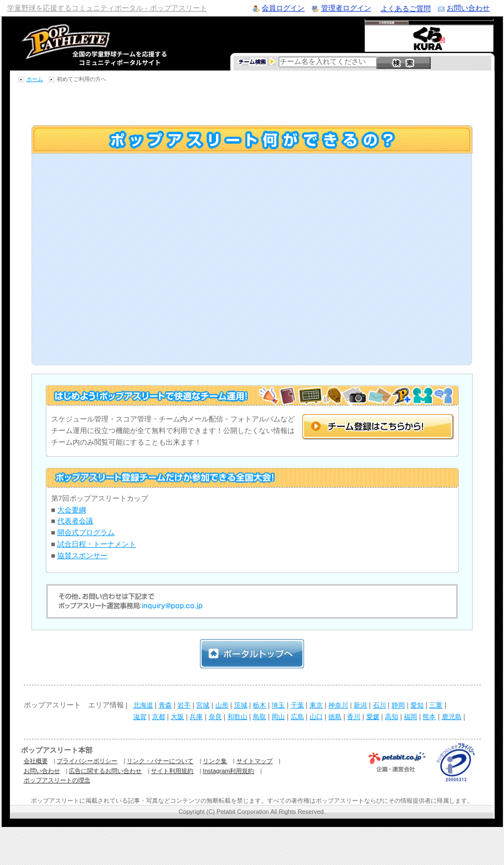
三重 (436, 705)
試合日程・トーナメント (97, 544)
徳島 (335, 717)
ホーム (35, 79)
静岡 (398, 705)
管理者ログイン (346, 8)
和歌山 (237, 717)
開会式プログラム (86, 532)
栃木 (259, 705)
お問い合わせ (468, 8)
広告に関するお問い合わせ (105, 771)
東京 (316, 705)
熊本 (429, 717)
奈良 (215, 717)
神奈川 (338, 705)
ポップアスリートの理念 (57, 780)
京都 (159, 717)
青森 (165, 705)
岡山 (278, 717)
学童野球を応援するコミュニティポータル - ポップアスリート (107, 8)
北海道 (143, 705)
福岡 (410, 717)
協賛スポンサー (82, 556)
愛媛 (373, 717)
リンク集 (215, 761)
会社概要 (36, 761)
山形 (222, 705)
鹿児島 (452, 717)
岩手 (184, 705)
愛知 (417, 705)
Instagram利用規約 (228, 771)
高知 (392, 717)
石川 (380, 705)
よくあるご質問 (406, 9)
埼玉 (278, 705)
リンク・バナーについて (160, 761)
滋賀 (140, 717)
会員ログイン (283, 8)
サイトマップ (254, 761)
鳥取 (259, 717)
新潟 (360, 705)
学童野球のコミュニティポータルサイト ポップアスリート (81, 44)
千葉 (297, 705)
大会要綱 (72, 510)
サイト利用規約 (172, 771)
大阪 (177, 717)
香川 (354, 717)
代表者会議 (75, 521)
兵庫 (196, 717)
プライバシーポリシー (87, 761)
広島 (297, 717)
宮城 (203, 705)
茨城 (241, 705)
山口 (316, 717)
